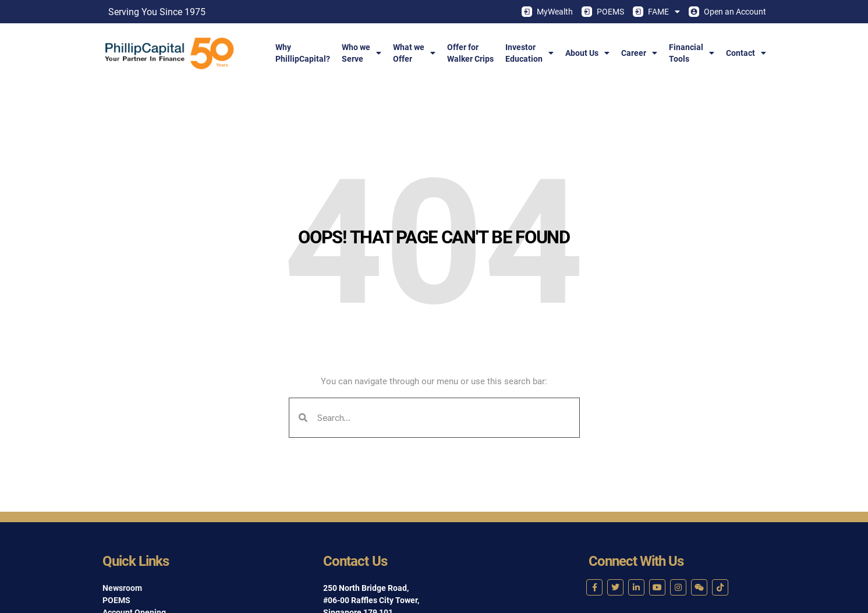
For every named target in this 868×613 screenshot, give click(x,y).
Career (639, 53)
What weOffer (414, 53)
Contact (746, 53)
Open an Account (727, 12)
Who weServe (362, 53)
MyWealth (547, 12)
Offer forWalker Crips (470, 53)
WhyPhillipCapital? (303, 53)
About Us (587, 53)
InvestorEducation (529, 53)
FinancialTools (692, 53)
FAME (656, 12)
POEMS (603, 12)
